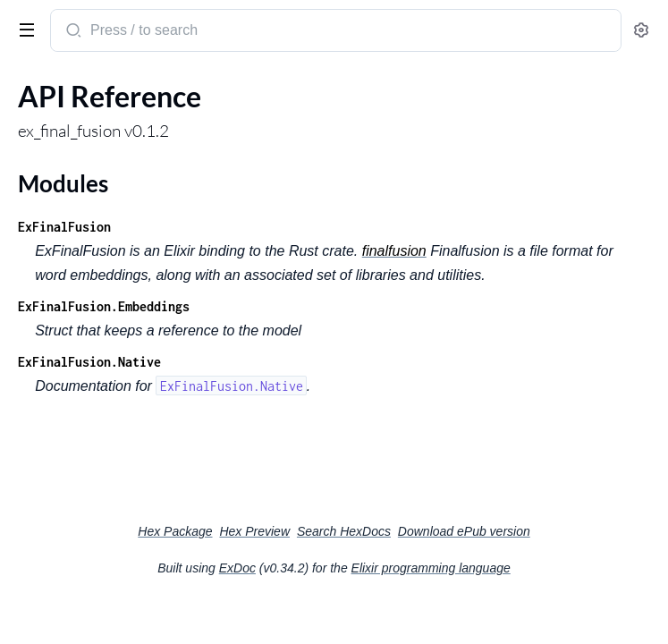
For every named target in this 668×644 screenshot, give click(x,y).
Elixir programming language (431, 568)
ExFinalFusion (64, 227)
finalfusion (394, 251)
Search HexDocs (344, 531)
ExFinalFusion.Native (89, 362)
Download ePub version (464, 531)
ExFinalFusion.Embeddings (104, 306)
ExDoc (237, 568)
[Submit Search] (72, 32)
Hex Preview (254, 531)
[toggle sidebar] (23, 29)
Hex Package (175, 531)
